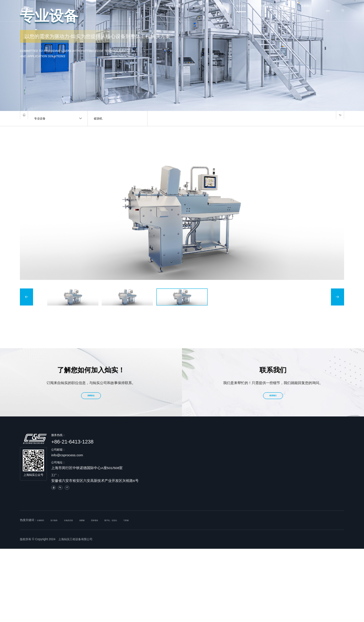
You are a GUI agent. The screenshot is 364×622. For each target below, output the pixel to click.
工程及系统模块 (265, 450)
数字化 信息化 (264, 463)
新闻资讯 (245, 11)
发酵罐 (296, 450)
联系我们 (303, 11)
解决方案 (187, 11)
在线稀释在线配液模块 (306, 457)
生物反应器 (299, 444)
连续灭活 (298, 501)
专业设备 (216, 11)
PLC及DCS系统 (266, 457)
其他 (221, 469)
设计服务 (261, 444)
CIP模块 (298, 495)
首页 (105, 11)
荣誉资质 (188, 463)
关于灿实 (130, 11)
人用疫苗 (224, 457)
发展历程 (188, 450)
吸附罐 (296, 489)
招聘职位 (91, 392)
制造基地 (188, 469)
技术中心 (274, 11)
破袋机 (296, 476)
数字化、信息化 (136, 516)
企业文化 (188, 457)
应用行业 (159, 11)
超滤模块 (298, 482)
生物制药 (224, 444)
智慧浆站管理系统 (267, 469)
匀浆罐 (296, 463)
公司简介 (188, 444)
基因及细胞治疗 (229, 463)
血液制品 (224, 450)
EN (327, 11)
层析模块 (298, 469)
